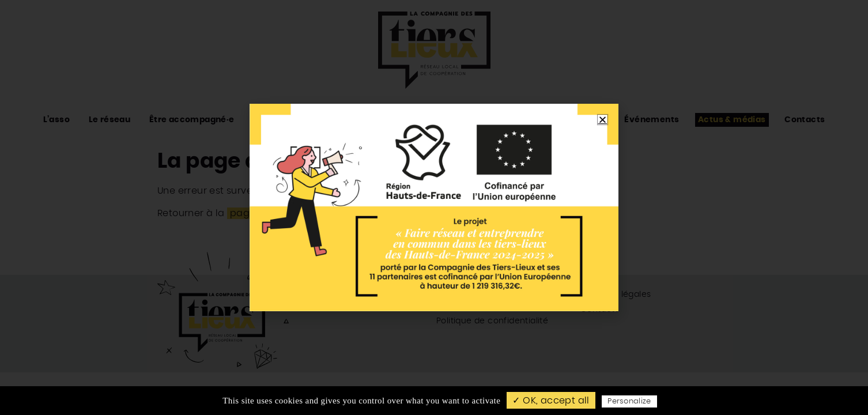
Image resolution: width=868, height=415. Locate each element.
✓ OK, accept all (551, 401)
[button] (603, 120)
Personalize (629, 401)
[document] (434, 207)
